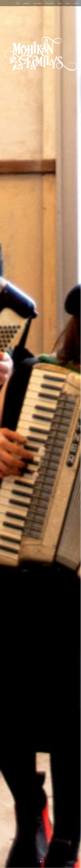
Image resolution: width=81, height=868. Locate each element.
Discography (50, 3)
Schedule (26, 3)
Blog (60, 3)
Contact (76, 3)
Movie (68, 3)
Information (38, 3)
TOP (18, 3)
